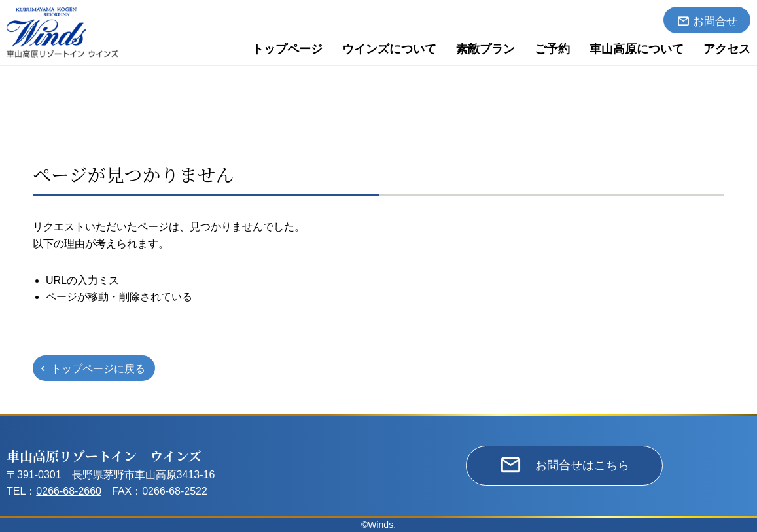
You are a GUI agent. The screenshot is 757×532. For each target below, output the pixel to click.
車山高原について (637, 49)
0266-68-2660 (69, 491)
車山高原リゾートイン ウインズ (104, 456)
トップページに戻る (98, 369)
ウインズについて (389, 49)
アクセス (727, 49)
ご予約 (552, 49)
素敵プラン (485, 49)
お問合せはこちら (582, 465)
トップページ (287, 49)
